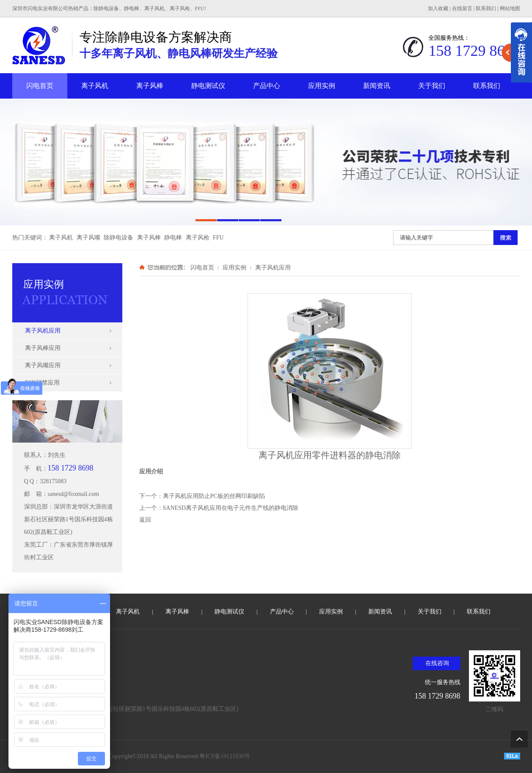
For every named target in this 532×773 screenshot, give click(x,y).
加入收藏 (438, 8)
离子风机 (95, 86)
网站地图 (510, 8)
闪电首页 (40, 86)
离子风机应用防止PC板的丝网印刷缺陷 (214, 496)
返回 (145, 520)
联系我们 (486, 8)
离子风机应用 (272, 267)
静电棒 (173, 238)
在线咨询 (437, 663)
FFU (218, 238)
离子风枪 (198, 238)
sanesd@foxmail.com (73, 494)
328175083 (53, 481)
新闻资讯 (377, 86)
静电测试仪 (208, 86)
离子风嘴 (88, 238)
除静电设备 (119, 238)
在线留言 (462, 8)
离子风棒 (150, 86)
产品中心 (267, 86)
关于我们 (432, 86)
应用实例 (322, 86)
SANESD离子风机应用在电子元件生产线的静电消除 (231, 508)
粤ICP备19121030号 (225, 756)
